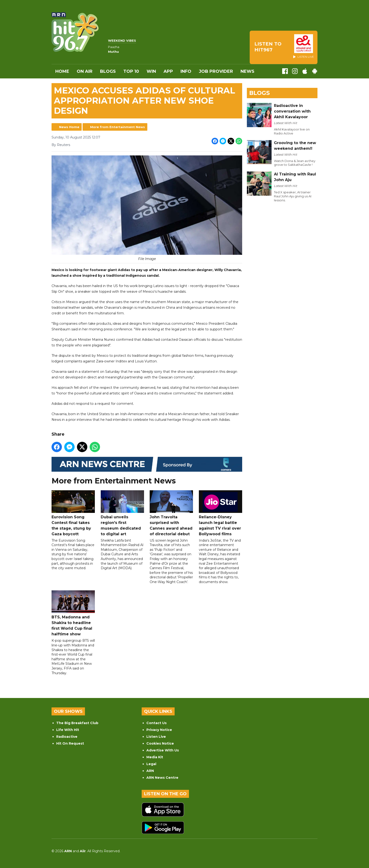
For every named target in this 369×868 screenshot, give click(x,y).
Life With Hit (68, 730)
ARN (150, 771)
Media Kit (155, 757)
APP (168, 71)
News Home (69, 127)
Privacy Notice (159, 730)
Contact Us (156, 723)
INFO (186, 71)
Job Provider (216, 71)
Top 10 (131, 71)
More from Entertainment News (118, 127)
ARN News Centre (162, 778)
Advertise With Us (163, 750)
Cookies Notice (160, 743)
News (247, 71)
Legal (151, 764)
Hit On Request (70, 743)
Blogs (108, 71)
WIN (151, 71)
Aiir (83, 851)
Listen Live (156, 737)
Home (62, 71)
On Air (85, 71)
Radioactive (67, 737)
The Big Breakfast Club (77, 723)
